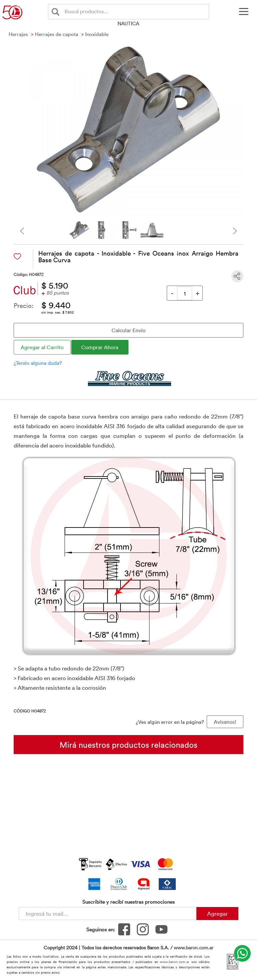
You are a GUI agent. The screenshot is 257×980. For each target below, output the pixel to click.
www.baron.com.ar (194, 948)
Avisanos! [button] (225, 722)
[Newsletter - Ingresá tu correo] (108, 914)
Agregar (217, 913)
